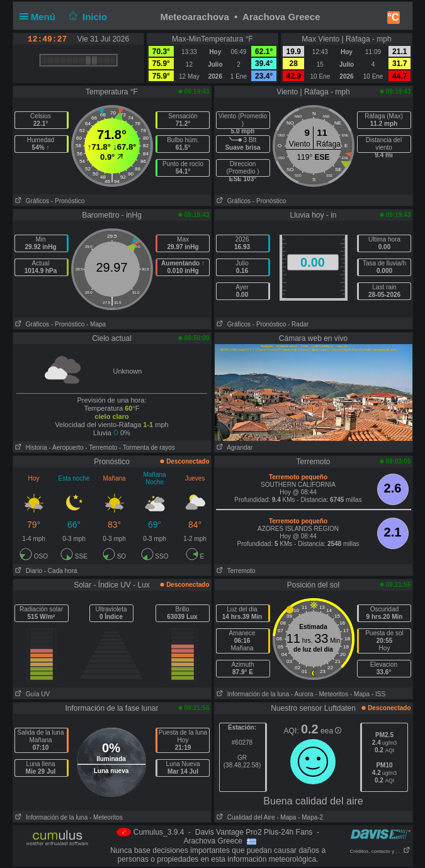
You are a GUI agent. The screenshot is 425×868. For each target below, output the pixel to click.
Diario (28, 571)
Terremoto (235, 571)
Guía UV (32, 694)
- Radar (298, 324)
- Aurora (302, 694)
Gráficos (31, 201)
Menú (40, 17)
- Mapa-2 (309, 817)
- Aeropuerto (66, 448)
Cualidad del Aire (245, 817)
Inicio (86, 17)
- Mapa (96, 324)
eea (331, 731)
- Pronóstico (68, 201)
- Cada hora (61, 571)
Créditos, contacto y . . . (380, 851)
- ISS (378, 694)
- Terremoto (101, 448)
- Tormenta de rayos (147, 448)
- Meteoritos (331, 694)
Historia (30, 448)
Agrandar (234, 448)
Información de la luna (252, 694)
